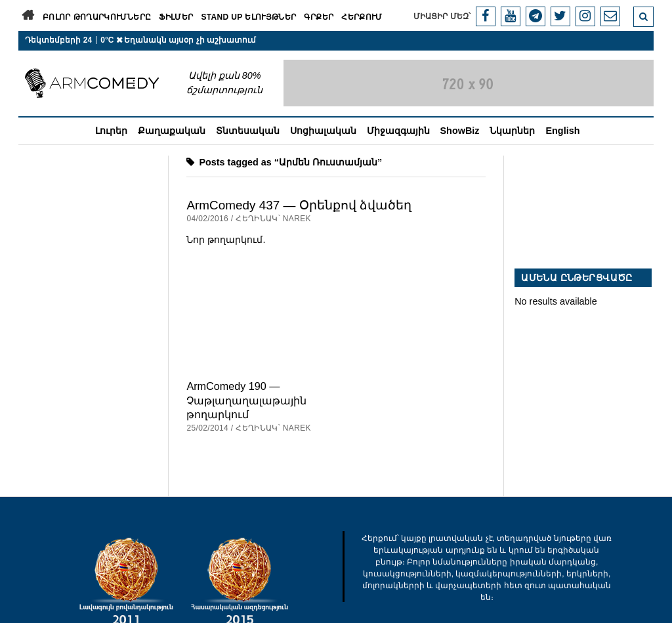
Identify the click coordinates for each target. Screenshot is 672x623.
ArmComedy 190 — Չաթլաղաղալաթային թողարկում (246, 400)
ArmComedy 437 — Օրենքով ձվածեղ (299, 205)
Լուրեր (111, 131)
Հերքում (362, 17)
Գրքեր (319, 17)
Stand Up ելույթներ (248, 17)
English (562, 131)
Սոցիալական (323, 131)
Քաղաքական (172, 131)
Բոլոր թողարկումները (97, 17)
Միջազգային (398, 131)
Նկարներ (512, 131)
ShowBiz (460, 131)
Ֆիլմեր (176, 17)
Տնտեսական (248, 131)
